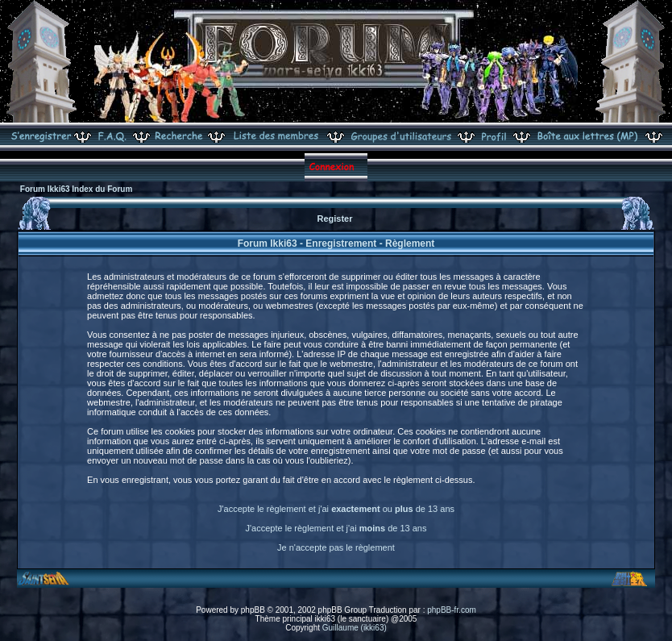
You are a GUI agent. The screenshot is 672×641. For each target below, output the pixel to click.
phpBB (253, 610)
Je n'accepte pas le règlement (336, 547)
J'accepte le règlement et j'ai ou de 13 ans (336, 509)
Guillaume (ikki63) (355, 628)
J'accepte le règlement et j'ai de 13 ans (336, 528)
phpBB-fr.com (452, 610)
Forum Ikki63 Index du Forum (76, 189)
